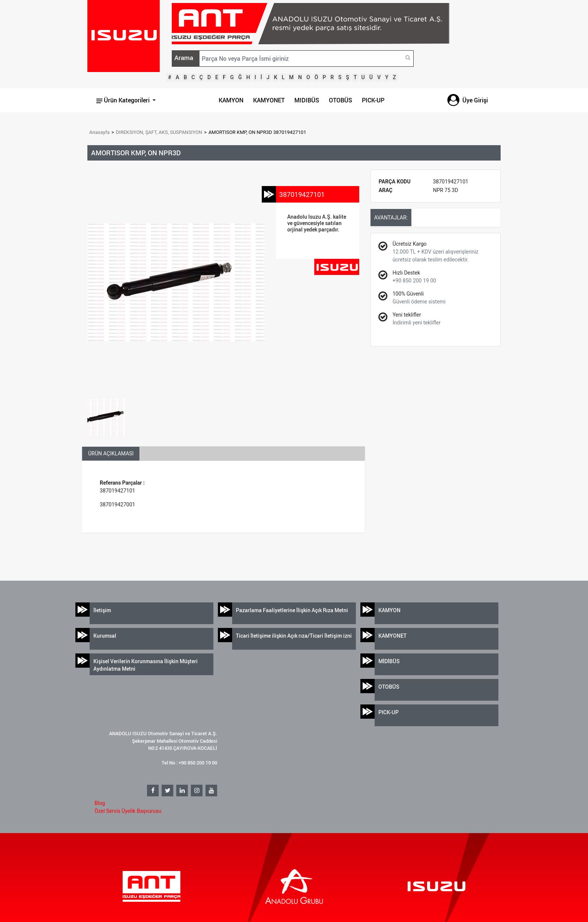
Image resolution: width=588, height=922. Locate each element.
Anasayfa (99, 132)
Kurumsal (105, 636)
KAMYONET (269, 100)
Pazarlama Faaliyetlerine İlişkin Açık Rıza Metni (292, 610)
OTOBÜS (340, 100)
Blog (100, 803)
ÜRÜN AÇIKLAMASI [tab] (111, 453)
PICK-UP (373, 100)
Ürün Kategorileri (124, 100)
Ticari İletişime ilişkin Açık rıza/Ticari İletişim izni (294, 636)
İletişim (102, 610)
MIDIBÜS (307, 100)
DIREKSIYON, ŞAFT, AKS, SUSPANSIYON (159, 132)
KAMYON (231, 100)
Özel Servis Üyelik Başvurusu (128, 811)
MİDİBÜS (389, 661)
